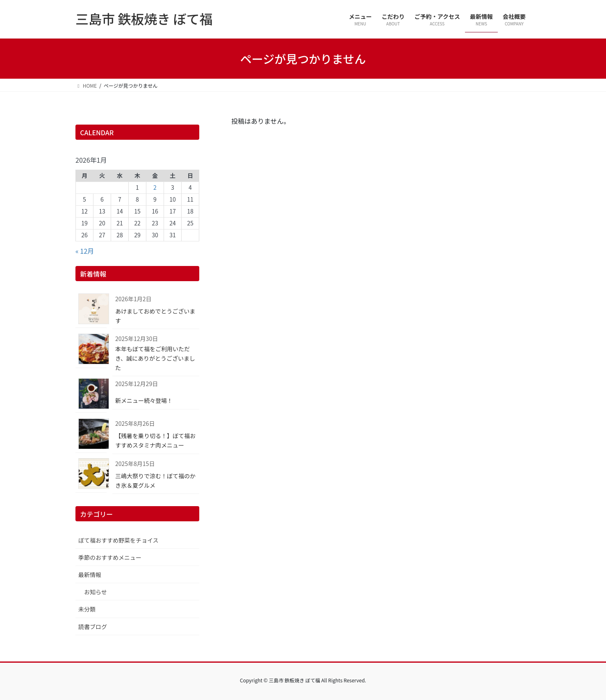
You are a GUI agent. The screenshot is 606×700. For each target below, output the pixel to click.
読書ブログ (93, 627)
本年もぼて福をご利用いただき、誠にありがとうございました (155, 358)
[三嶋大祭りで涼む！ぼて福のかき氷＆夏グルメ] (91, 475)
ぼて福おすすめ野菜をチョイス (118, 540)
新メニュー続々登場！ (144, 400)
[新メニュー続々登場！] (91, 395)
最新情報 (90, 575)
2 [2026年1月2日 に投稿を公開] (155, 187)
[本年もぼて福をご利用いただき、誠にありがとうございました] (91, 350)
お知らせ (96, 592)
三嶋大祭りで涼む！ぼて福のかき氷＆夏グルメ (155, 481)
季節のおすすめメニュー (110, 557)
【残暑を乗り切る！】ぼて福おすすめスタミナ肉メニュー (155, 440)
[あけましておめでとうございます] (91, 310)
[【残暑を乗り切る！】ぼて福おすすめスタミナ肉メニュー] (91, 435)
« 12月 (85, 251)
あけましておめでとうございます (155, 316)
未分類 (87, 609)
